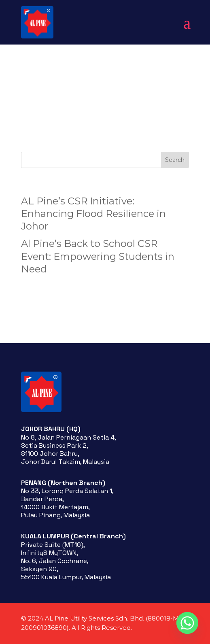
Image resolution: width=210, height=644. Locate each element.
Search (175, 160)
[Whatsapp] (187, 623)
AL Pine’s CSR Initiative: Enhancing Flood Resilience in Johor (93, 214)
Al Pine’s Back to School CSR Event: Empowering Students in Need (98, 256)
